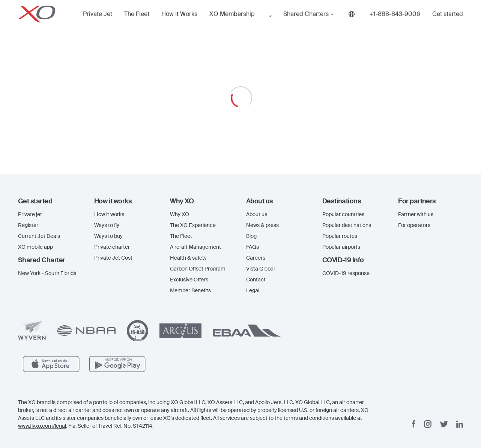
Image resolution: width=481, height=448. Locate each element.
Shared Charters (268, 24)
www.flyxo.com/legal (42, 426)
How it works (109, 214)
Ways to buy (108, 236)
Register (28, 225)
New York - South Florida (47, 273)
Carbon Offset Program (198, 269)
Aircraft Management (195, 247)
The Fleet (125, 24)
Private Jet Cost (113, 258)
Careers (256, 258)
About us (257, 214)
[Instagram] (428, 424)
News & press (262, 225)
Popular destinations (347, 225)
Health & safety (188, 258)
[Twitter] (444, 424)
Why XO (180, 214)
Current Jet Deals (39, 236)
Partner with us (416, 214)
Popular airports (341, 247)
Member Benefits (190, 290)
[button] (50, 201)
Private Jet (92, 24)
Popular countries (343, 214)
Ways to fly (107, 225)
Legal (253, 290)
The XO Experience (193, 225)
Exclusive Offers (189, 280)
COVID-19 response (346, 273)
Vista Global (260, 269)
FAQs (253, 247)
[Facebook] (414, 424)
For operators (414, 225)
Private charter (112, 247)
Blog (251, 236)
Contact (256, 280)
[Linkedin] (460, 424)
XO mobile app (35, 247)
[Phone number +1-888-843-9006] (350, 24)
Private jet (30, 214)
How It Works (159, 24)
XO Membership (209, 24)
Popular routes (340, 236)
